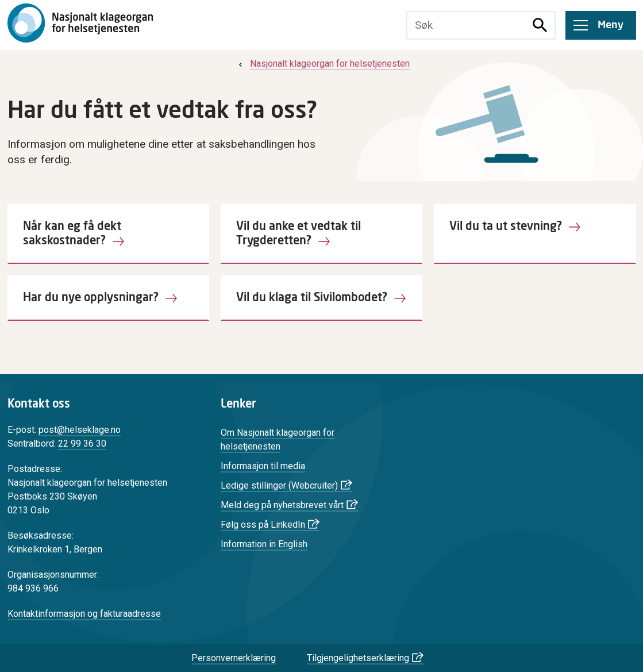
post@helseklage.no (80, 430)
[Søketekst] (467, 25)
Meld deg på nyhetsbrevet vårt (282, 505)
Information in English (264, 544)
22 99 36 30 (82, 443)
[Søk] (540, 25)
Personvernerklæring (234, 658)
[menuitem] (323, 64)
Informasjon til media (263, 466)
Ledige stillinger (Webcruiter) (279, 485)
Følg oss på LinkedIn (263, 525)
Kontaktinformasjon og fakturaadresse (84, 614)
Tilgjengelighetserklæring (358, 658)
